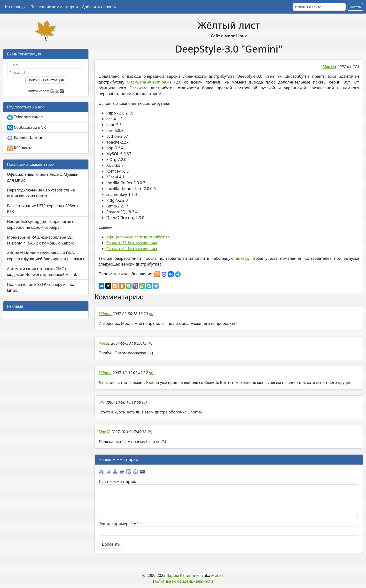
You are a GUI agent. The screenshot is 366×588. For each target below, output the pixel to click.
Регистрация (54, 80)
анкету (242, 258)
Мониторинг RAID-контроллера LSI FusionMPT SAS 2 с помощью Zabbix (40, 240)
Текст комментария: (117, 481)
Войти (33, 80)
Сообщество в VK (27, 128)
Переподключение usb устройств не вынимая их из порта (41, 193)
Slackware (136, 82)
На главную (16, 7)
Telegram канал (25, 117)
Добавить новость (99, 7)
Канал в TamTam (26, 138)
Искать (355, 7)
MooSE (218, 575)
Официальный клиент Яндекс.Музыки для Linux (43, 177)
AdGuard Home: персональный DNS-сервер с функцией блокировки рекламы (46, 256)
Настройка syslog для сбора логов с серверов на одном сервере (41, 224)
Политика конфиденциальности (183, 581)
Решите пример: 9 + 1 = (121, 524)
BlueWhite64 (158, 82)
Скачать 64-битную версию (132, 249)
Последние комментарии (54, 7)
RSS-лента (20, 148)
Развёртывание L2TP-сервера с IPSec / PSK (43, 209)
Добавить (111, 544)
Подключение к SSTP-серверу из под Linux (41, 287)
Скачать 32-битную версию (132, 243)
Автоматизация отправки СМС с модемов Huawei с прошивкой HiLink (42, 272)
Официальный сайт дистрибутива (138, 237)
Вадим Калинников (185, 575)
